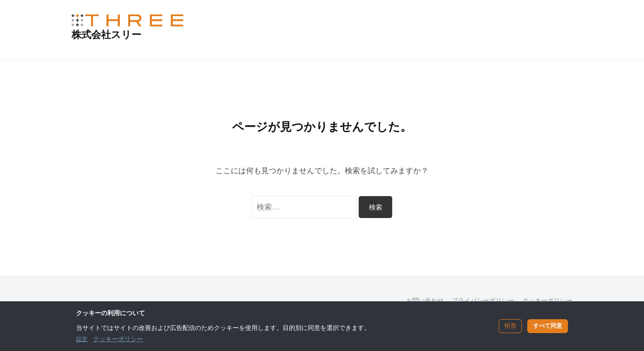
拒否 (510, 326)
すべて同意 (548, 326)
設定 (82, 340)
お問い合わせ (425, 300)
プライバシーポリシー (483, 300)
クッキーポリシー (547, 300)
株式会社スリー (106, 35)
